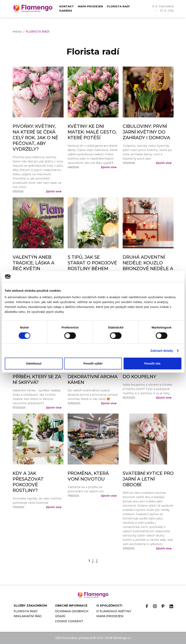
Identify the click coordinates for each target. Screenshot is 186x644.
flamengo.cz (122, 638)
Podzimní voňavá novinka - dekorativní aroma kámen (93, 374)
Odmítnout (34, 363)
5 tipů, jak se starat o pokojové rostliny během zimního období (92, 266)
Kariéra (66, 11)
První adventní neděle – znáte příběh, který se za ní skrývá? (37, 374)
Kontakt (67, 6)
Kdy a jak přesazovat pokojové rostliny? (28, 482)
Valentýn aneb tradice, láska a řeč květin (34, 263)
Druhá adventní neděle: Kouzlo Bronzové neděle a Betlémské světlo (148, 266)
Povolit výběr (93, 363)
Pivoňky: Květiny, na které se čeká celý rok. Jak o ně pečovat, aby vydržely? (35, 138)
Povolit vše (152, 363)
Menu (17, 32)
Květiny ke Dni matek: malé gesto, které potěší (92, 132)
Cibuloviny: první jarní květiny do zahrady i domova (146, 132)
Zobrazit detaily (162, 351)
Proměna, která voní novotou (88, 476)
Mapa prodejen (90, 6)
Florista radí (118, 6)
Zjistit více (54, 191)
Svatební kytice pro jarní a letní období (148, 479)
